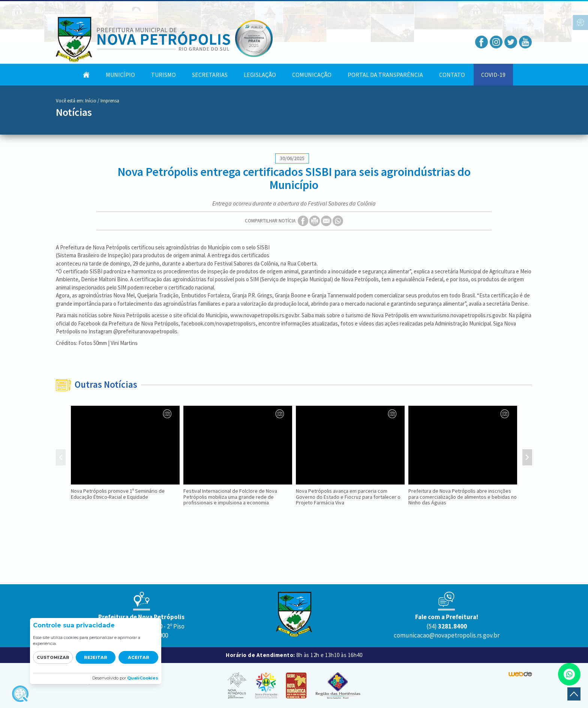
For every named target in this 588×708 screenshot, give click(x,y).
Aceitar (139, 657)
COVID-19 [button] (493, 75)
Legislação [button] (260, 75)
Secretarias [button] (210, 75)
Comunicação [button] (312, 75)
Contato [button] (452, 75)
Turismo (163, 75)
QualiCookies (143, 678)
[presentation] (61, 458)
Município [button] (120, 75)
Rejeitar (96, 657)
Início (91, 101)
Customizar (53, 657)
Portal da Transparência (385, 75)
